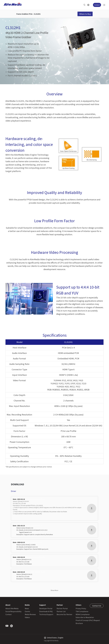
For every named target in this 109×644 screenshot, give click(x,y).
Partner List (61, 611)
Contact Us (97, 606)
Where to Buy (85, 14)
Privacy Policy (81, 608)
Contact (97, 5)
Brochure (79, 623)
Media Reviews (30, 614)
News (27, 608)
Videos (27, 617)
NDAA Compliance (83, 614)
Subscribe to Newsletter (85, 617)
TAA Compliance (82, 611)
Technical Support (46, 614)
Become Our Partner (64, 614)
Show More (54, 590)
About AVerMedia (12, 608)
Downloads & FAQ (46, 611)
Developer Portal (46, 608)
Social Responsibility (13, 611)
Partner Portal (62, 608)
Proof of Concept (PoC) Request (88, 620)
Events (27, 611)
